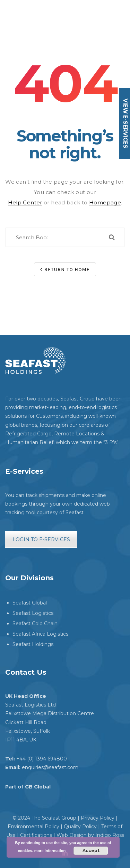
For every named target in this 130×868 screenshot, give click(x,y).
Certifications (36, 835)
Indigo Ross (110, 835)
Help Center (25, 202)
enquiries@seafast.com (50, 767)
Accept (91, 851)
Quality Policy (80, 827)
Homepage (105, 202)
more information (50, 851)
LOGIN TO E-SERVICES (41, 539)
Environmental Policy (33, 827)
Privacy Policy (98, 818)
